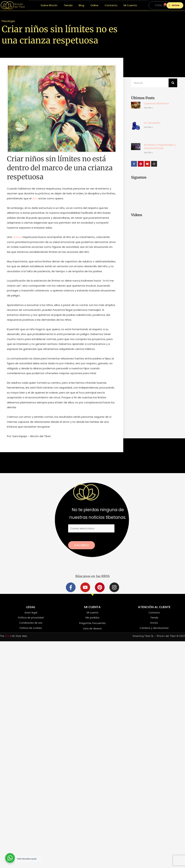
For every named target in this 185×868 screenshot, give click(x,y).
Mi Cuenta (130, 5)
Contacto (111, 5)
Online (94, 5)
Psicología (8, 21)
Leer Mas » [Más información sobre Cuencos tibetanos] (148, 108)
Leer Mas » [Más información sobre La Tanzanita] (148, 127)
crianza (17, 237)
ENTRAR (174, 5)
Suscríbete (82, 545)
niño (35, 198)
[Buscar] (173, 83)
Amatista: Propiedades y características (160, 146)
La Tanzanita (152, 123)
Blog (81, 5)
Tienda (68, 5)
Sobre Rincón (49, 5)
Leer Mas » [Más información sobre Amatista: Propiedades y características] (148, 153)
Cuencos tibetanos (156, 103)
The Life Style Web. (14, 637)
